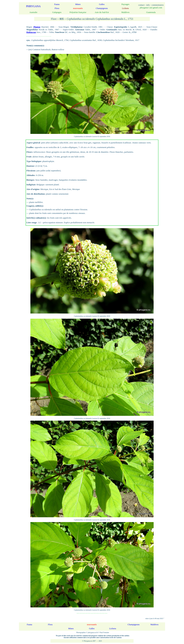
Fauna (57, 4)
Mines (78, 4)
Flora (57, 8)
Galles (102, 4)
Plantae (37, 27)
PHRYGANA (33, 6)
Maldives (154, 624)
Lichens (113, 628)
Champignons (102, 8)
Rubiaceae (31, 32)
